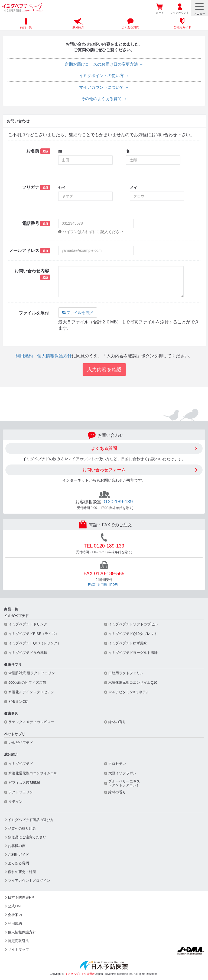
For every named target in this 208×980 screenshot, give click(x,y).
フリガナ (36, 187)
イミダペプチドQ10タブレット (133, 634)
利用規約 (15, 923)
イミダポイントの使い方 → (104, 76)
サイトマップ (18, 949)
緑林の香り (117, 722)
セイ (62, 188)
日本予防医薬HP (21, 897)
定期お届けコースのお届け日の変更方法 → (104, 64)
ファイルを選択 (78, 313)
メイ (134, 188)
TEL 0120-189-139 (104, 546)
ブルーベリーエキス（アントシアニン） (124, 783)
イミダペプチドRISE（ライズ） (34, 634)
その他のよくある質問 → (104, 99)
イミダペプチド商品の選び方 (31, 820)
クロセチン (117, 764)
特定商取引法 (18, 941)
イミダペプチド (21, 764)
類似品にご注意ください (27, 837)
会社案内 (15, 915)
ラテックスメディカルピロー (31, 722)
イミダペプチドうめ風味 (28, 653)
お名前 (38, 151)
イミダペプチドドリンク (28, 624)
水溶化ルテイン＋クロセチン (31, 692)
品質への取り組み (22, 828)
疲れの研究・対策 (22, 872)
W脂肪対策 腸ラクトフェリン (32, 673)
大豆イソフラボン (122, 773)
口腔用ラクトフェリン (126, 673)
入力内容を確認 (104, 370)
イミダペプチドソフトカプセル (133, 624)
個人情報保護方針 (22, 932)
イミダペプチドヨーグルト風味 (133, 653)
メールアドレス (30, 251)
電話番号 (36, 224)
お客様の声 (17, 846)
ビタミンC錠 (18, 702)
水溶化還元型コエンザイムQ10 (133, 683)
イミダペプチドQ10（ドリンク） (35, 643)
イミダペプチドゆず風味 (128, 643)
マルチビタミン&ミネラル (129, 692)
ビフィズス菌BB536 (24, 783)
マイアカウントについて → (104, 87)
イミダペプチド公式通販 (80, 974)
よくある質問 (104, 448)
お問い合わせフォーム (104, 470)
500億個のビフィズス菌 (27, 683)
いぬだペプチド (21, 743)
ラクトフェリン (21, 792)
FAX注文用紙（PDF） (104, 585)
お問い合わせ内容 (32, 274)
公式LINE (15, 906)
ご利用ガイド (18, 855)
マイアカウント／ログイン (29, 881)
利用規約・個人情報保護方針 (44, 356)
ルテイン (15, 802)
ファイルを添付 (34, 313)
